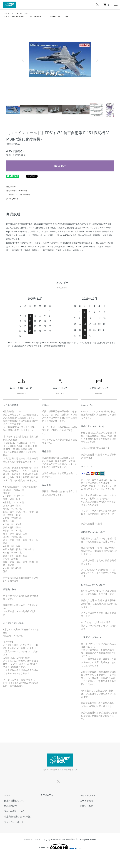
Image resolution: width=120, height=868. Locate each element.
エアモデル (18, 13)
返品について (12, 187)
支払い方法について (13, 811)
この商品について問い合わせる (19, 194)
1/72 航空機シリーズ (57, 16)
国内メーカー (19, 16)
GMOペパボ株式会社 (71, 839)
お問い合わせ (85, 806)
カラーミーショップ (32, 839)
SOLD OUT (60, 166)
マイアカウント (87, 795)
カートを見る (85, 801)
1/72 (29, 13)
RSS (43, 795)
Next (97, 60)
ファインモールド (37, 16)
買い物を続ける (13, 199)
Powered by (60, 846)
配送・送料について (13, 801)
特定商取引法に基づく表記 (17, 191)
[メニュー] (115, 5)
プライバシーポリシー (14, 822)
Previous (23, 60)
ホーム (7, 13)
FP (71, 16)
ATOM (50, 795)
